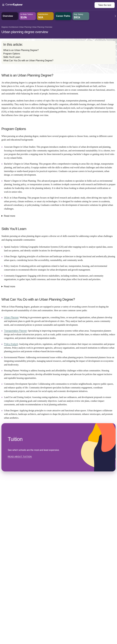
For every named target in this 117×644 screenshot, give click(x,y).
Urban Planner (11, 317)
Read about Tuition (20, 457)
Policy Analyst (11, 344)
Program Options (12, 54)
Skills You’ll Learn (12, 57)
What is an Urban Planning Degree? (21, 50)
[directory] (58, 52)
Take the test (105, 5)
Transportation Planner (15, 331)
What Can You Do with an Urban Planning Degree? (28, 61)
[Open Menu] (48, 5)
